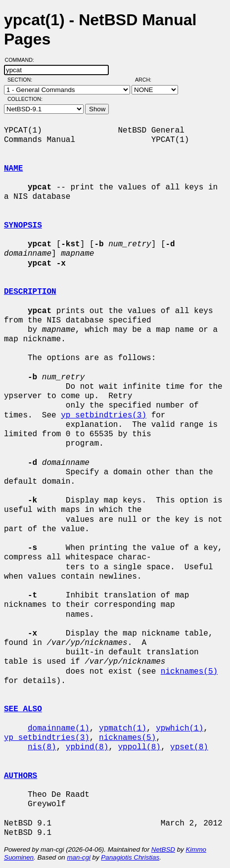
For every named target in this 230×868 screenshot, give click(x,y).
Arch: (148, 80)
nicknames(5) (189, 672)
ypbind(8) (87, 747)
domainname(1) (59, 729)
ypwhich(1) (180, 729)
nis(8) (42, 747)
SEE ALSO (23, 709)
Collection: (25, 99)
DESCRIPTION (30, 292)
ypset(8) (189, 747)
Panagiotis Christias (130, 857)
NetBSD (163, 849)
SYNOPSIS (23, 226)
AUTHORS (21, 776)
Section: (22, 80)
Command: (23, 60)
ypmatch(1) (123, 729)
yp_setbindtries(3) (104, 415)
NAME (13, 169)
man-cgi (78, 857)
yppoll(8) (139, 747)
